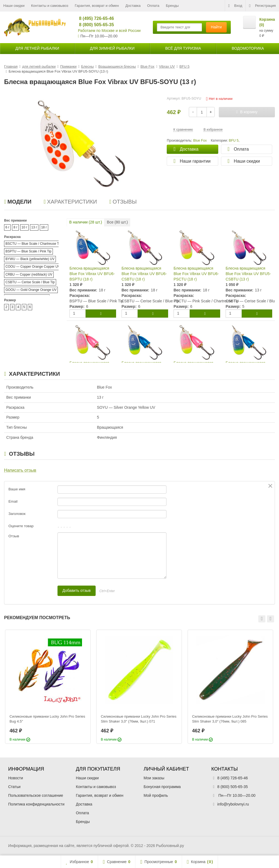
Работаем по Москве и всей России (109, 31)
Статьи (14, 787)
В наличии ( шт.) (86, 222)
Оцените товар (21, 526)
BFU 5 (234, 141)
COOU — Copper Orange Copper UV (33, 267)
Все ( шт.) (117, 222)
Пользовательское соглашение (36, 795)
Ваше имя (17, 489)
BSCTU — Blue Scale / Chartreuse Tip (33, 244)
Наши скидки (14, 6)
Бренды (172, 6)
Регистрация (262, 6)
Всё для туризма (183, 48)
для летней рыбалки (37, 48)
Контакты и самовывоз (50, 6)
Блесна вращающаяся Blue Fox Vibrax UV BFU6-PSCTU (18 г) (196, 274)
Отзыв (14, 536)
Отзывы (123, 202)
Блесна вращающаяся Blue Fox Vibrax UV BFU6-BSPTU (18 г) (92, 274)
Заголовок (17, 514)
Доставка (133, 6)
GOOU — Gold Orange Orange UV (31, 290)
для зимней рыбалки (112, 48)
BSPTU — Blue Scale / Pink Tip (28, 251)
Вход (235, 6)
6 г (7, 227)
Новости (16, 778)
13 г (34, 227)
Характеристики (70, 202)
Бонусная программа (162, 787)
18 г (44, 227)
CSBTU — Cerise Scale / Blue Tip (30, 282)
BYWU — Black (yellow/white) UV (30, 259)
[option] (48, 687)
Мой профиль (156, 795)
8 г (15, 227)
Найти (216, 27)
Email (13, 501)
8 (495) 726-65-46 (94, 18)
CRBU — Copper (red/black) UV (29, 275)
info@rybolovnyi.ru (233, 804)
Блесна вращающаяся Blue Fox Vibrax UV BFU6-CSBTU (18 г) (144, 274)
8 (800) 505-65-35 (94, 25)
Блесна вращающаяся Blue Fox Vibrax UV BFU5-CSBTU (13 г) (248, 274)
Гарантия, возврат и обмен (97, 6)
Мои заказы (154, 778)
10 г (24, 227)
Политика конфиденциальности (36, 804)
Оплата (153, 6)
